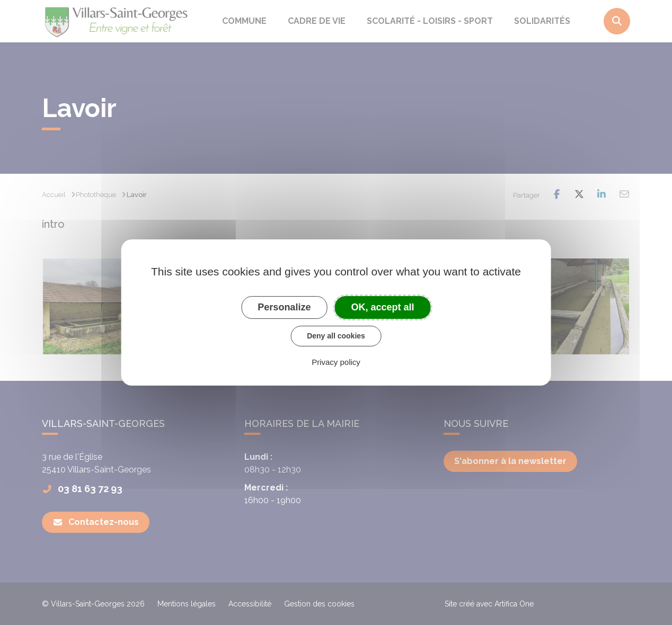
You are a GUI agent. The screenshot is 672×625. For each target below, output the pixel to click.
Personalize (284, 307)
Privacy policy (336, 362)
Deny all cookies (336, 336)
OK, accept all (383, 307)
